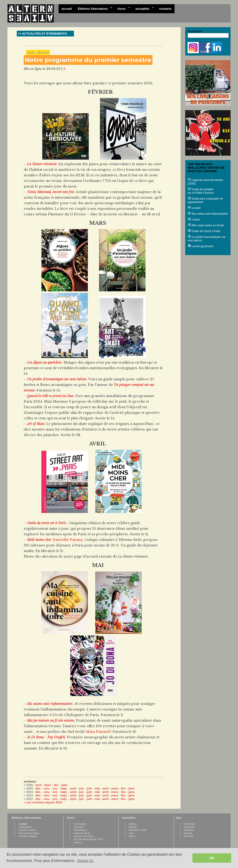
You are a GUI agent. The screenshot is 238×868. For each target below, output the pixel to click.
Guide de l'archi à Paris (204, 231)
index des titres (82, 833)
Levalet (194, 208)
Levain (194, 220)
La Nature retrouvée (42, 164)
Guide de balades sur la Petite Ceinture (201, 191)
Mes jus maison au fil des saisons (51, 720)
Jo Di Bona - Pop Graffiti (46, 737)
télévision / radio (138, 830)
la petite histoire (27, 830)
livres (122, 8)
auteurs (78, 842)
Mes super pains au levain (206, 225)
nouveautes (80, 824)
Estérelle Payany (68, 540)
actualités (143, 8)
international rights (29, 833)
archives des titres (84, 836)
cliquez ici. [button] (86, 861)
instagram (189, 827)
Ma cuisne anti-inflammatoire (50, 704)
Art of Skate (36, 424)
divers (132, 836)
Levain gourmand (200, 246)
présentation (25, 827)
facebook (189, 830)
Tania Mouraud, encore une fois (51, 192)
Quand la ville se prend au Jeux (50, 396)
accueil (67, 9)
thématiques (80, 830)
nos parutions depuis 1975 (88, 839)
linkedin (188, 833)
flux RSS (189, 836)
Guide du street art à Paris (47, 523)
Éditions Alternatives (94, 8)
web (131, 833)
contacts (165, 9)
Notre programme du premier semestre (88, 60)
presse (132, 827)
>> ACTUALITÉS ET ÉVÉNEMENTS (42, 34)
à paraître (79, 827)
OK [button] (212, 858)
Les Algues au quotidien (44, 362)
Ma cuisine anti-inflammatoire (208, 214)
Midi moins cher (39, 540)
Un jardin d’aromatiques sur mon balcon (57, 379)
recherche (189, 824)
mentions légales (28, 836)
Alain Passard (98, 732)
